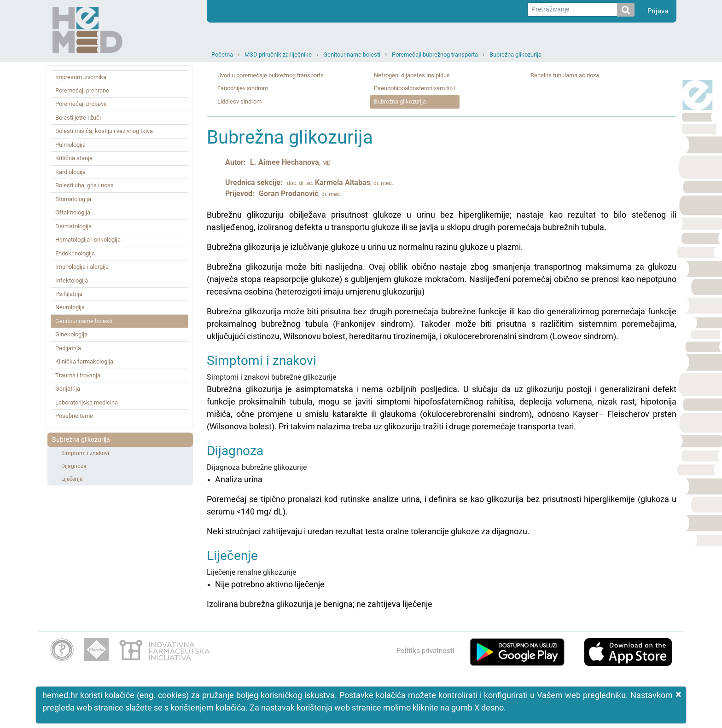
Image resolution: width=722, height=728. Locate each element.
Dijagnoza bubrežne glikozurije (442, 491)
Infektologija (72, 280)
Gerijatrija (68, 389)
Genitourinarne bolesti (352, 55)
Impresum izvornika (81, 77)
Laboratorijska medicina (87, 402)
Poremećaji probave (81, 104)
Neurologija (70, 307)
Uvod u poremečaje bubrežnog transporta (271, 75)
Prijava (658, 11)
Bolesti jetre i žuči (78, 118)
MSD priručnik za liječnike (278, 55)
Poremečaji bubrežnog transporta (435, 55)
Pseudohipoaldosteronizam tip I (415, 88)
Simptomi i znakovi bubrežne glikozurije (442, 393)
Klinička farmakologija (84, 361)
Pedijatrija (68, 348)
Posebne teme (74, 416)
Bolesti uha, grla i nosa (84, 185)
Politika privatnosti (425, 651)
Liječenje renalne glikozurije (442, 580)
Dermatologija (73, 226)
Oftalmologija (73, 212)
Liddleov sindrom (239, 101)
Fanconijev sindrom (243, 88)
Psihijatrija (69, 294)
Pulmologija (70, 145)
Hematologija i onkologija (88, 240)
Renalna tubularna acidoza (565, 75)
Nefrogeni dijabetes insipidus (412, 75)
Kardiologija (70, 172)
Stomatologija (73, 199)
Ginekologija (71, 334)
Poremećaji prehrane (82, 90)
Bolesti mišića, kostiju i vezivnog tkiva (104, 131)
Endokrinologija (75, 253)
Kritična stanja (74, 158)
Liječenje (72, 479)
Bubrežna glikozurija (515, 55)
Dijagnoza (74, 466)
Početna (222, 55)
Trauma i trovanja (78, 375)
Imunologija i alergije (82, 267)
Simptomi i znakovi (85, 453)
